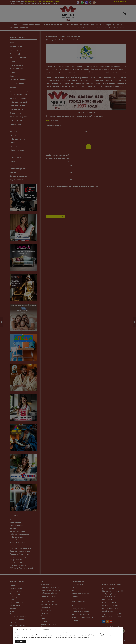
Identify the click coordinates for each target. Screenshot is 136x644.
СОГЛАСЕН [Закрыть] (20, 641)
